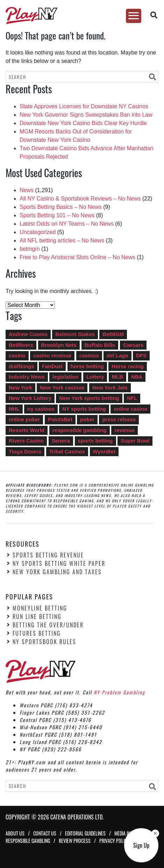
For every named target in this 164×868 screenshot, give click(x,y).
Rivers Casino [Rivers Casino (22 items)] (26, 441)
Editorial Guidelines (85, 833)
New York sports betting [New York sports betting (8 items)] (89, 398)
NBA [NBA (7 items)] (137, 377)
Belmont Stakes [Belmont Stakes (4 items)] (75, 334)
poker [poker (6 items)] (87, 419)
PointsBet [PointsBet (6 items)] (60, 419)
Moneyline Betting (40, 608)
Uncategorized (38, 232)
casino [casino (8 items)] (17, 355)
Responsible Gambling (28, 841)
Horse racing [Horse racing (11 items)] (128, 366)
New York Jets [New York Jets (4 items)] (110, 388)
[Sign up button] (141, 845)
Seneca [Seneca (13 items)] (61, 441)
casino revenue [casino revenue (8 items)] (52, 355)
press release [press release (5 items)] (119, 419)
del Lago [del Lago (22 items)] (117, 355)
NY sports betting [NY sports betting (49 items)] (84, 409)
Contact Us (45, 833)
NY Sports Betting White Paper (59, 563)
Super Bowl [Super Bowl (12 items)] (135, 441)
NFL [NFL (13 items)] (132, 398)
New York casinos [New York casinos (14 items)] (62, 388)
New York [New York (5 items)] (20, 388)
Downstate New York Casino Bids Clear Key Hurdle (83, 123)
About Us (15, 833)
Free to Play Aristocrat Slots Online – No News (77, 257)
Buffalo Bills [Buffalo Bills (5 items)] (100, 345)
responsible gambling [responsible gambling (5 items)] (80, 430)
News (27, 190)
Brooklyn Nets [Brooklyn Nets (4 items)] (59, 345)
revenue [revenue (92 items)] (124, 430)
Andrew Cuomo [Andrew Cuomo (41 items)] (28, 334)
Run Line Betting (37, 617)
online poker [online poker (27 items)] (24, 419)
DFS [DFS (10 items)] (141, 355)
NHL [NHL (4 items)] (14, 409)
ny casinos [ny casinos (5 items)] (41, 409)
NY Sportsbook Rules (44, 642)
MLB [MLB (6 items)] (118, 377)
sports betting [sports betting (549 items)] (95, 441)
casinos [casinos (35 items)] (89, 355)
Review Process (75, 841)
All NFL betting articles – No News (62, 240)
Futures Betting (37, 633)
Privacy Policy (114, 841)
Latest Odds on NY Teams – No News (67, 224)
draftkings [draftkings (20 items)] (22, 366)
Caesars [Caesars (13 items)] (133, 345)
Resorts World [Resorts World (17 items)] (27, 430)
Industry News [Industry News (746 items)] (27, 377)
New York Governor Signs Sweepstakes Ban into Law (86, 115)
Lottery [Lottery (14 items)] (95, 377)
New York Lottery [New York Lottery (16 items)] (30, 398)
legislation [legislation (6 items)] (65, 377)
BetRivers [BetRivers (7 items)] (21, 345)
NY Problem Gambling (119, 692)
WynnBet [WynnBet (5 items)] (104, 451)
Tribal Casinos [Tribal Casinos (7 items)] (67, 451)
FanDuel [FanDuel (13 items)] (52, 366)
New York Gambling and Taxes (57, 572)
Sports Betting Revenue (48, 555)
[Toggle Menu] (134, 16)
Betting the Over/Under (48, 625)
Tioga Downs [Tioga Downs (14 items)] (25, 451)
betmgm (30, 249)
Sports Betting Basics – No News (61, 207)
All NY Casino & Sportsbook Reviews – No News (80, 199)
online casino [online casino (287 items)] (130, 409)
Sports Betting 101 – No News (57, 215)
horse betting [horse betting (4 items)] (87, 366)
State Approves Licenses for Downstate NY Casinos (84, 106)
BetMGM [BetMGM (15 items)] (113, 334)
